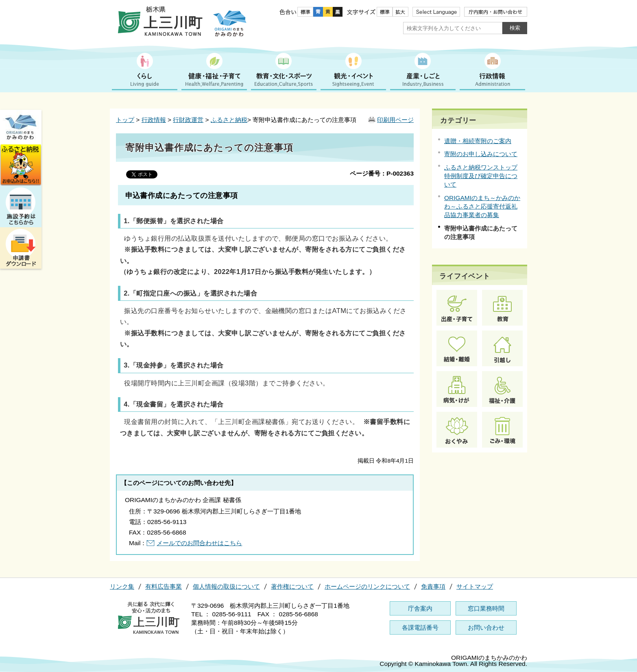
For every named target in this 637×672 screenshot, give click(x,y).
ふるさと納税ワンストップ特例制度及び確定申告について (481, 176)
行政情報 (154, 120)
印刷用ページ (395, 120)
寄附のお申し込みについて (481, 154)
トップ (125, 120)
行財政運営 (188, 120)
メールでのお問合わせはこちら (199, 543)
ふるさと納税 (229, 120)
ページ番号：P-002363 (382, 173)
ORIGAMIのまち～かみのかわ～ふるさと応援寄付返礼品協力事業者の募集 (482, 206)
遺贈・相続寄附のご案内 (478, 141)
